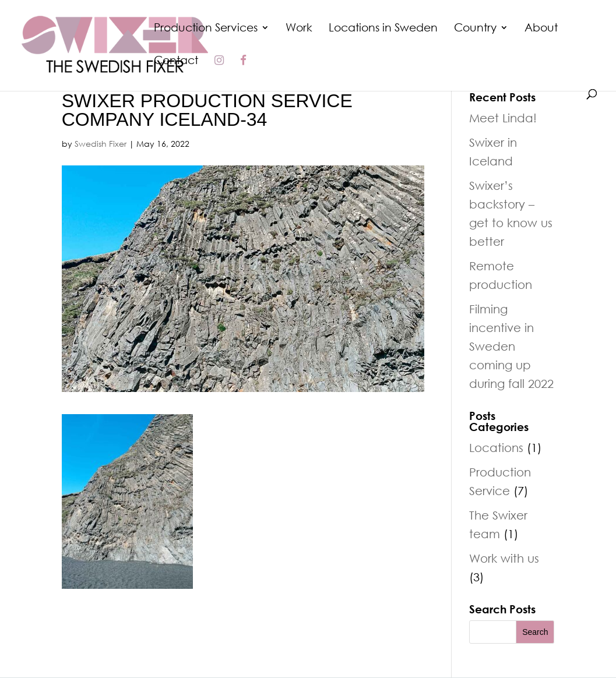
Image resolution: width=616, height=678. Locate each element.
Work (299, 29)
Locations (496, 447)
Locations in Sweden (383, 29)
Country (475, 29)
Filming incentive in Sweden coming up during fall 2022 (511, 346)
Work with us (504, 558)
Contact (176, 61)
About (541, 29)
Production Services (206, 29)
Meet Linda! (503, 118)
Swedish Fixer (101, 144)
